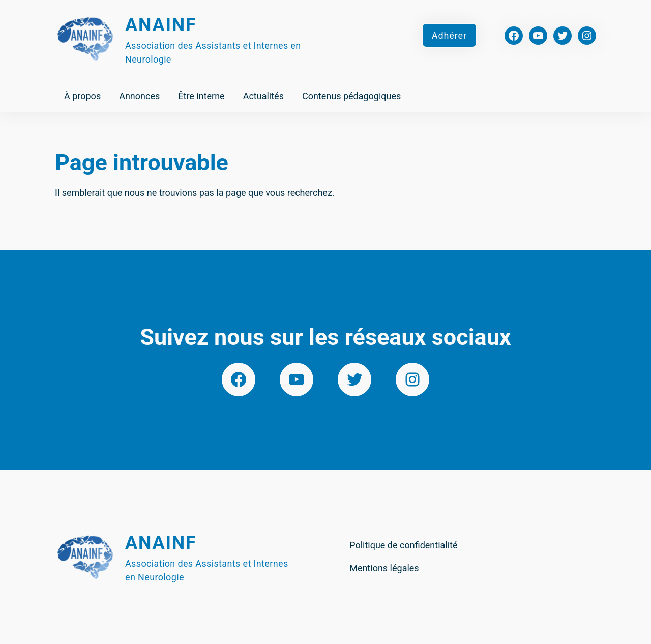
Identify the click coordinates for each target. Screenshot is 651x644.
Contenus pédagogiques (351, 96)
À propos (82, 96)
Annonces (139, 96)
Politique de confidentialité (403, 545)
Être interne (201, 96)
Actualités (263, 96)
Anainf (161, 25)
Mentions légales (384, 568)
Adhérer (449, 35)
